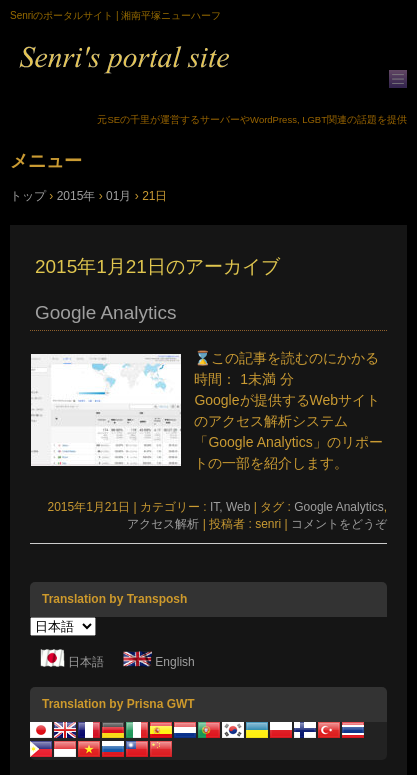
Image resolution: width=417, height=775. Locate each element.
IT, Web (230, 507)
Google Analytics (105, 312)
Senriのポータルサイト (208, 71)
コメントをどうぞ (339, 524)
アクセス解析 (163, 524)
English (174, 663)
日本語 (86, 663)
